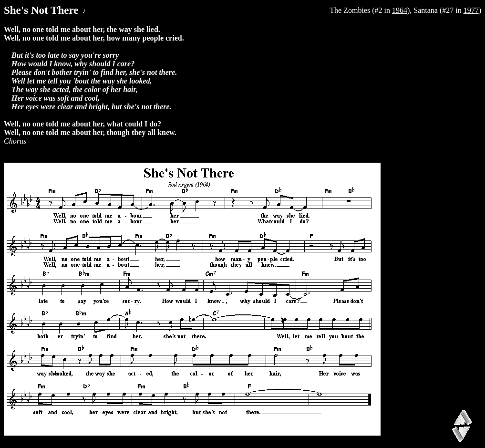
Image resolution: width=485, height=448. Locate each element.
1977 (471, 10)
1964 (400, 10)
